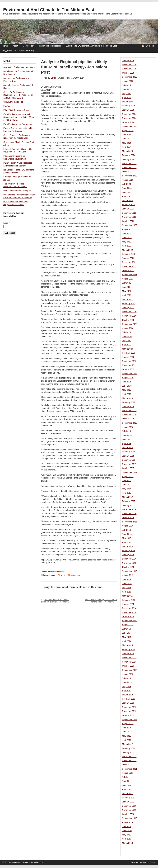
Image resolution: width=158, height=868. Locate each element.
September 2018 (130, 423)
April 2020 (127, 345)
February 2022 (129, 254)
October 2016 (128, 518)
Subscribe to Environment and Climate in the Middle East (91, 46)
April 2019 (127, 394)
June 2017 (127, 485)
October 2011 (128, 765)
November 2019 (129, 365)
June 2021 (127, 287)
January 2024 (128, 159)
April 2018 (127, 444)
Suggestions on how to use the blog (18, 50)
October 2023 (128, 172)
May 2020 (127, 341)
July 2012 (126, 728)
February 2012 (129, 748)
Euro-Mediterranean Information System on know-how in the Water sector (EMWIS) (19, 117)
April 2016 (127, 542)
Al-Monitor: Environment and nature (19, 67)
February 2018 (129, 452)
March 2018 (127, 448)
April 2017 (127, 493)
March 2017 (127, 497)
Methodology (28, 46)
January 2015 (128, 604)
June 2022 (127, 238)
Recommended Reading (50, 46)
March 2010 (127, 843)
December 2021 (129, 262)
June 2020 (127, 337)
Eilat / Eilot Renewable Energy (17, 110)
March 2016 (127, 546)
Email (6, 223)
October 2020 (128, 320)
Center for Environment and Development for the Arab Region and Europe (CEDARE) (18, 95)
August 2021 (128, 279)
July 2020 (126, 332)
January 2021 (128, 308)
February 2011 (129, 798)
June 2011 (127, 781)
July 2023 (126, 184)
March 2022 (127, 250)
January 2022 (128, 258)
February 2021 (129, 304)
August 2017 (128, 477)
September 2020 (130, 324)
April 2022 (127, 246)
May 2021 (127, 291)
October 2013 (128, 666)
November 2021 (129, 266)
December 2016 (129, 509)
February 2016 (129, 551)
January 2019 (128, 407)
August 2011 (128, 773)
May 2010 (127, 835)
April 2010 (127, 839)
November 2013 (129, 662)
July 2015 (126, 579)
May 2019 (127, 390)
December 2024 (129, 114)
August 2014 (128, 625)
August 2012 (128, 724)
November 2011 (129, 761)
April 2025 (127, 98)
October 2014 (128, 617)
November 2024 (129, 118)
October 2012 (128, 715)
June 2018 (127, 435)
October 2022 (128, 221)
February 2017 (129, 501)
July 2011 (126, 777)
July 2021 (126, 283)
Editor (53, 78)
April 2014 (127, 641)
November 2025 (129, 69)
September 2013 (130, 670)
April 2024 (127, 147)
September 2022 (130, 225)
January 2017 (128, 505)
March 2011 (127, 794)
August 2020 (128, 328)
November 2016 (129, 514)
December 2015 (129, 559)
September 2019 (130, 374)
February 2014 (129, 650)
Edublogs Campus (149, 862)
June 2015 (127, 584)
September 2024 (130, 126)
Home (5, 46)
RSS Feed (149, 46)
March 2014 (127, 645)
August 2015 (128, 575)
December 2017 (129, 460)
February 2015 (129, 600)
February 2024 (129, 155)
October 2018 (128, 419)
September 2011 (130, 769)
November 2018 (129, 415)
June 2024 (127, 139)
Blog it (63, 575)
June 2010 (127, 831)
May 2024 (127, 143)
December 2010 (129, 806)
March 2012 (127, 744)
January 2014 (128, 654)
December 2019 (129, 361)
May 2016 (127, 538)
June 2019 (127, 386)
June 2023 (127, 188)
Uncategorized (59, 571)
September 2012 (130, 720)
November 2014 (129, 612)
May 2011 (127, 785)
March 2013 (127, 695)
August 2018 (128, 427)
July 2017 (126, 481)
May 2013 (127, 687)
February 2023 (129, 205)
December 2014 (129, 608)
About (15, 46)
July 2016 (126, 530)
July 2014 (126, 629)
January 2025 (128, 110)
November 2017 (129, 464)
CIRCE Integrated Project (15, 102)
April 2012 (127, 740)
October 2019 (128, 369)
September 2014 (130, 621)
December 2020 (129, 312)
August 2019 (128, 378)
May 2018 (127, 439)
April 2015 (127, 592)
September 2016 (130, 522)
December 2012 (129, 707)
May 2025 (127, 94)
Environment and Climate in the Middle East (49, 10)
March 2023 (127, 201)
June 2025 (127, 89)
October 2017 (128, 468)
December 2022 (129, 213)
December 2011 (129, 757)
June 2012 (127, 732)
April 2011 (127, 789)
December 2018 (129, 411)
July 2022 (126, 233)
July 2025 (126, 85)
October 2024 (128, 122)
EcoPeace (8, 106)
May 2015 (127, 588)
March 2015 (127, 596)
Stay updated (75, 575)
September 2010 (130, 818)
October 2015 (128, 567)
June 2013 (127, 682)
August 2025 (128, 81)
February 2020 (129, 353)
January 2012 (128, 752)
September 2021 (130, 275)
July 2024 (126, 135)
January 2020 (128, 357)
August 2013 (128, 674)
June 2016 (127, 534)
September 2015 (130, 571)
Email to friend (50, 575)
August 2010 (128, 822)
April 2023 (127, 196)
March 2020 (127, 349)
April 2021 (127, 295)
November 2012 (129, 711)
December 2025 (129, 65)
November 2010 (129, 810)
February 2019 (129, 402)
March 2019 (127, 398)
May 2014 (127, 637)
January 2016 (128, 555)
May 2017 (127, 489)
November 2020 (129, 316)
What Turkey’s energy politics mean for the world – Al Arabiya (101, 601)
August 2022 (128, 229)
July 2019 (126, 382)
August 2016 (128, 526)
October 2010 (128, 814)
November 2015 (129, 563)
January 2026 (128, 61)
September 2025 (130, 77)
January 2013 (128, 703)
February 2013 (129, 699)
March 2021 (127, 299)
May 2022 (127, 242)
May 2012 (127, 736)
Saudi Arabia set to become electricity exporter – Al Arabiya (55, 601)
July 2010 (126, 827)
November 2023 (129, 168)
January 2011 (128, 802)
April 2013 (127, 691)
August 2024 (128, 131)
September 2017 (130, 472)
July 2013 (126, 678)
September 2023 (130, 176)
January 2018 (128, 456)
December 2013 (129, 658)
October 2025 (128, 73)
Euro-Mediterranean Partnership (18, 124)
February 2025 (129, 106)
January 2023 (128, 209)
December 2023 (129, 164)
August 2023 (128, 180)
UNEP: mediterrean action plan (17, 191)
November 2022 (129, 217)
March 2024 (127, 151)
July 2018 (126, 431)
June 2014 (127, 633)
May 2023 (127, 192)
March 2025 (127, 102)
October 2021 (128, 271)
